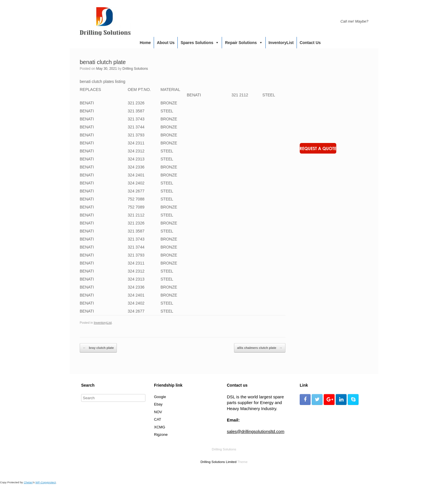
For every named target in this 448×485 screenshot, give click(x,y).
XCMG (160, 427)
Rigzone (161, 435)
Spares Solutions (197, 43)
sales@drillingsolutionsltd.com (256, 431)
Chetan (28, 482)
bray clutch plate (98, 348)
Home (145, 43)
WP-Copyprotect (46, 482)
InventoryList (281, 43)
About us (166, 43)
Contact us (310, 43)
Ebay (158, 404)
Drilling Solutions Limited (219, 462)
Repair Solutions (241, 43)
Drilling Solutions (135, 69)
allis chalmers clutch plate (260, 348)
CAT (158, 419)
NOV (158, 412)
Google (160, 397)
